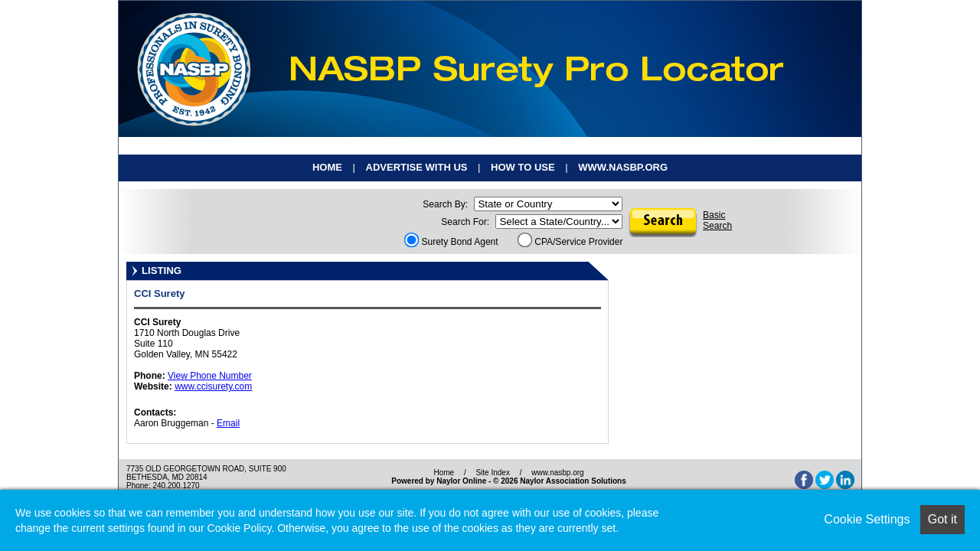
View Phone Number (210, 376)
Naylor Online (461, 481)
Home (327, 167)
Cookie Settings (867, 519)
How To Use (523, 167)
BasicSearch (717, 220)
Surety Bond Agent (451, 242)
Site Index (492, 473)
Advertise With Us (417, 167)
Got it (942, 519)
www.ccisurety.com (213, 386)
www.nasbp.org (623, 167)
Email (228, 423)
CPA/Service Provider (570, 242)
